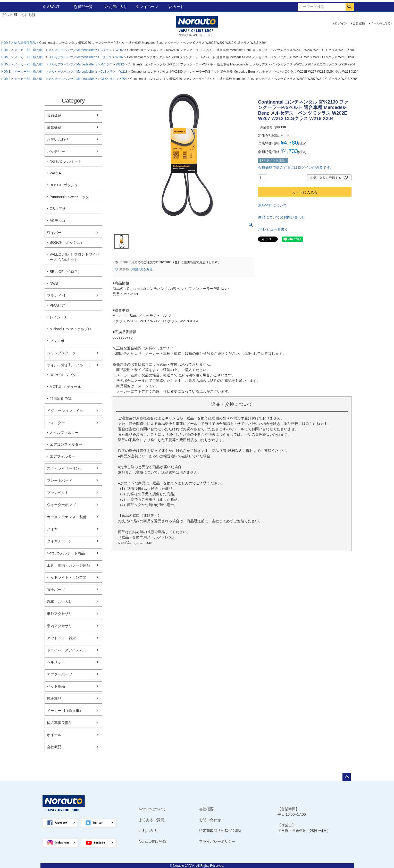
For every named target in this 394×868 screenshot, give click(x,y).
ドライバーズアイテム (65, 650)
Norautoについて (153, 809)
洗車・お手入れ (60, 602)
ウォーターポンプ (61, 505)
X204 (123, 79)
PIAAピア (57, 305)
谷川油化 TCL (61, 399)
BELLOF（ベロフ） (66, 272)
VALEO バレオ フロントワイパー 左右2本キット (75, 257)
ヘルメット (56, 662)
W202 (119, 50)
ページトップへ (347, 777)
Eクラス (106, 57)
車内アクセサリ (60, 626)
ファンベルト (58, 493)
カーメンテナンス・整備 (67, 517)
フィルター (56, 423)
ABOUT (51, 7)
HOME (6, 43)
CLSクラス (108, 72)
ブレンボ (57, 341)
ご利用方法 (148, 831)
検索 (350, 7)
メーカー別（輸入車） (30, 50)
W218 (123, 72)
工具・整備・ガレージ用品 (69, 565)
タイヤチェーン (60, 541)
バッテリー (56, 151)
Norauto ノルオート (66, 161)
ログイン (341, 23)
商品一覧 (83, 7)
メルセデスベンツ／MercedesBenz (73, 50)
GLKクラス (108, 79)
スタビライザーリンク (65, 468)
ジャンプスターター (63, 353)
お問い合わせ (58, 139)
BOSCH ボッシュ (64, 185)
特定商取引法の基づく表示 (221, 831)
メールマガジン (381, 23)
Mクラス (106, 64)
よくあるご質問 (152, 820)
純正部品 (54, 698)
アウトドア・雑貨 (61, 638)
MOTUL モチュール (65, 387)
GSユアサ (58, 209)
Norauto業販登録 (153, 841)
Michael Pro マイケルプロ (71, 329)
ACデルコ (58, 221)
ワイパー (54, 233)
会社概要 (54, 747)
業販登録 (54, 127)
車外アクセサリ (60, 614)
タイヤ (52, 529)
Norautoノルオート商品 (66, 553)
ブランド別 (56, 296)
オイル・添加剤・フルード (69, 365)
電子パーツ (56, 589)
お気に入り (116, 7)
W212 (120, 64)
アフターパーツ (60, 674)
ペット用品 (56, 686)
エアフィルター (62, 456)
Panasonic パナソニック (69, 197)
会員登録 (359, 23)
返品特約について (272, 205)
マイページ (147, 7)
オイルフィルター (64, 433)
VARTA (55, 173)
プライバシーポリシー (217, 841)
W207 (119, 57)
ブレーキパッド (60, 481)
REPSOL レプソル (65, 375)
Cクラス (106, 50)
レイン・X (58, 317)
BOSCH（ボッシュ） (67, 242)
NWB (54, 283)
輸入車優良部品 (25, 43)
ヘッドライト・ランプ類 (67, 577)
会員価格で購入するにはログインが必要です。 (296, 167)
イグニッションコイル (65, 411)
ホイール (54, 735)
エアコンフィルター (66, 444)
